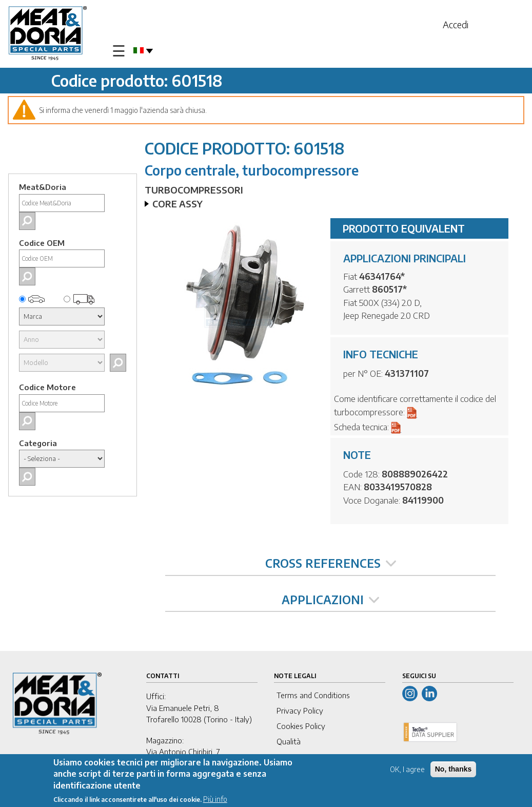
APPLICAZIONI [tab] (330, 600)
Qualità (289, 741)
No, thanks (454, 770)
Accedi (456, 24)
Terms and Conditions (313, 695)
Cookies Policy (301, 726)
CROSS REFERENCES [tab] (331, 563)
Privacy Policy (300, 710)
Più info (215, 800)
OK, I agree (407, 770)
